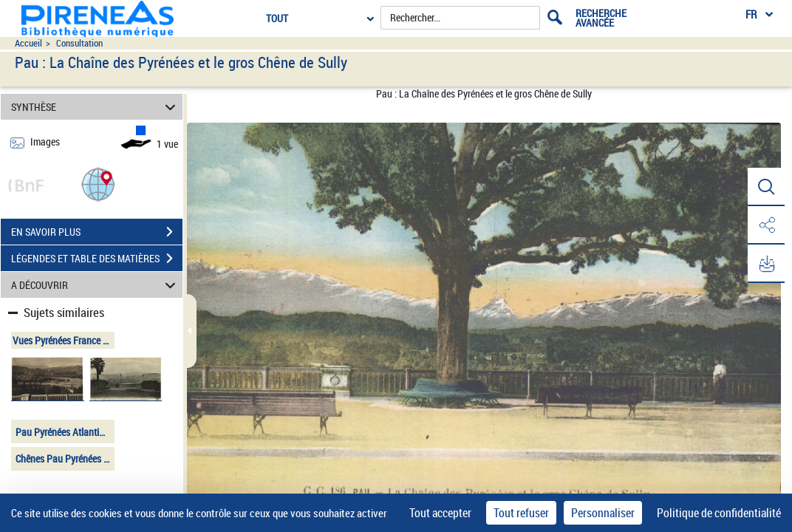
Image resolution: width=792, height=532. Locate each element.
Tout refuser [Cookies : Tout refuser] (521, 513)
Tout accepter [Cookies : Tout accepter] (440, 513)
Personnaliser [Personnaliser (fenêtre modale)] (603, 513)
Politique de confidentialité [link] (719, 513)
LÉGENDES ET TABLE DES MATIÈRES (97, 259)
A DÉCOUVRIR (96, 285)
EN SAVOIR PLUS (97, 232)
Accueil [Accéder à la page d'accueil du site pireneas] (28, 43)
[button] (98, 184)
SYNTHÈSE (96, 107)
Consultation (79, 43)
